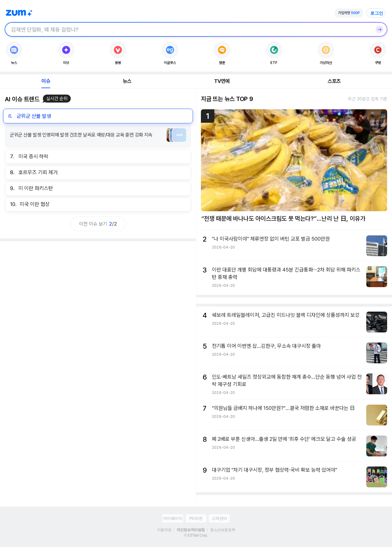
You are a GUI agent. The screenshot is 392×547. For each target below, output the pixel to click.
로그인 (377, 13)
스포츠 (334, 81)
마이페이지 (173, 518)
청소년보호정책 (222, 530)
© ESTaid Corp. (196, 535)
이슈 (46, 81)
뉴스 (127, 81)
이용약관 (164, 530)
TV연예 (222, 81)
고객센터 (219, 518)
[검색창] (188, 29)
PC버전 (196, 518)
